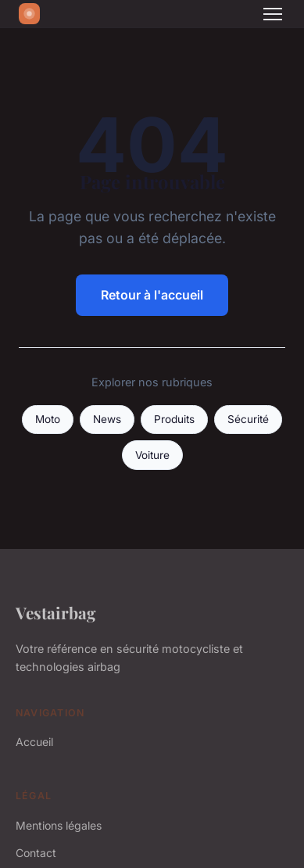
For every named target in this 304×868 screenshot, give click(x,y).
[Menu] (273, 14)
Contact (36, 853)
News (107, 419)
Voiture (152, 455)
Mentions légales (59, 825)
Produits (174, 419)
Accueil (34, 742)
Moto (48, 419)
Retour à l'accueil (152, 295)
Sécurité (248, 419)
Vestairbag (56, 612)
